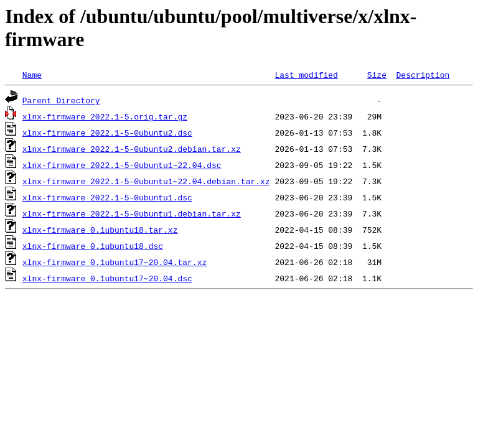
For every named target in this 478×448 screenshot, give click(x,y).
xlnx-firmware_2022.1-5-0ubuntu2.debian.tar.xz (132, 149)
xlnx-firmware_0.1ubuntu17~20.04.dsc (107, 278)
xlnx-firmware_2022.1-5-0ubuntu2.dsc (107, 133)
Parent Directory (61, 100)
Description (423, 75)
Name (32, 75)
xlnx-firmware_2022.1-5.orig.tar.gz (105, 116)
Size (377, 75)
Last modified (306, 75)
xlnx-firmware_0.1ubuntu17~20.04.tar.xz (115, 262)
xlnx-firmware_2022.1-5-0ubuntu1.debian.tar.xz (132, 213)
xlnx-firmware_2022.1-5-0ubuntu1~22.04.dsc (122, 165)
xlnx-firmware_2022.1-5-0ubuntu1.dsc (107, 197)
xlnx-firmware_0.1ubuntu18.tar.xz (100, 230)
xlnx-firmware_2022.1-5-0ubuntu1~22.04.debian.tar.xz (146, 181)
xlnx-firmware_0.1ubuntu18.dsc (93, 246)
